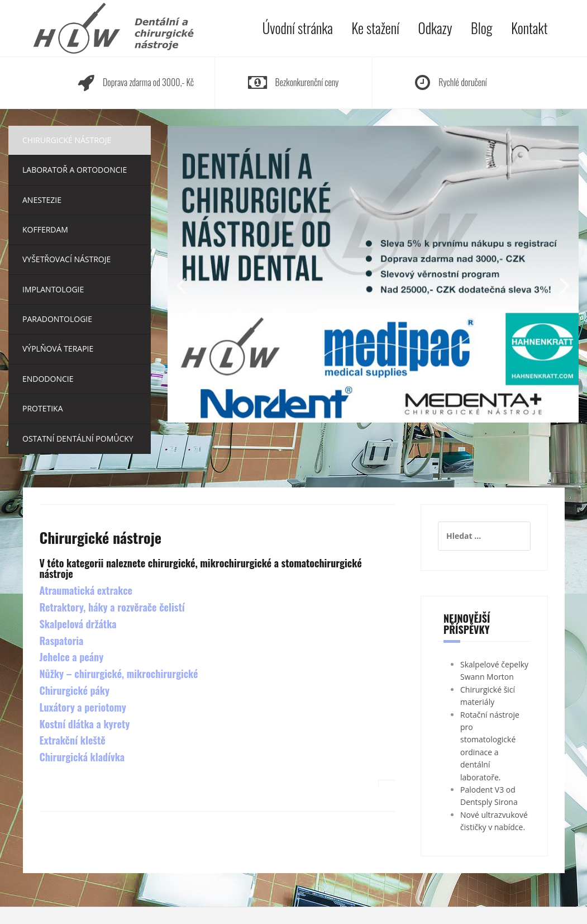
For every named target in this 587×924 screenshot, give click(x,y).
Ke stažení (376, 28)
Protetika (43, 408)
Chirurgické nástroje (67, 140)
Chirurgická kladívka (82, 757)
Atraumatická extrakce (86, 590)
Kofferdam (45, 229)
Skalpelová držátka (78, 624)
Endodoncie (48, 379)
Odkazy (435, 28)
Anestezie (42, 200)
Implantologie (53, 289)
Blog (481, 28)
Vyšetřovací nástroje (66, 259)
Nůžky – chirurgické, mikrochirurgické (119, 674)
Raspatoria (62, 641)
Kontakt (529, 28)
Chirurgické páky (75, 690)
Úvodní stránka (298, 28)
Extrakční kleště (73, 740)
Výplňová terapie (58, 349)
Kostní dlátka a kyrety (85, 724)
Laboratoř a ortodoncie (75, 170)
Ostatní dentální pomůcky (78, 439)
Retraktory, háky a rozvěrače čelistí (112, 607)
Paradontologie (57, 319)
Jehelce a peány (72, 657)
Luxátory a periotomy (83, 707)
